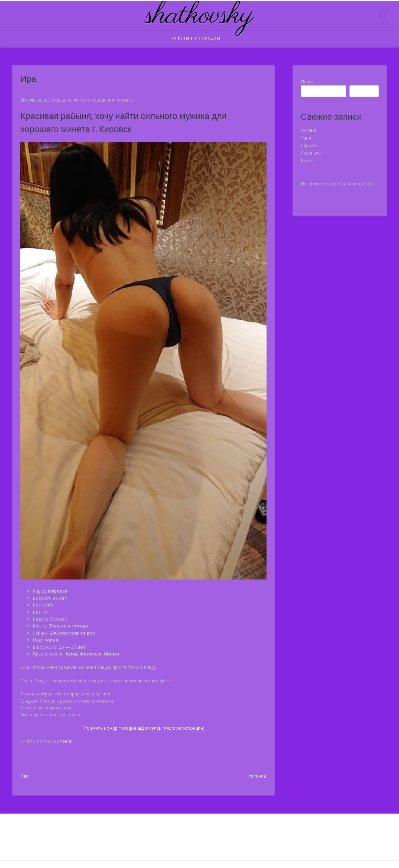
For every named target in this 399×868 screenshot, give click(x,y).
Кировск (63, 741)
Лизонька (311, 153)
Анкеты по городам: (197, 38)
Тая (25, 776)
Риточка (257, 776)
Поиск (307, 82)
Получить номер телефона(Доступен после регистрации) (143, 728)
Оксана (308, 130)
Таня (306, 138)
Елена (307, 161)
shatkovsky (200, 16)
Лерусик (309, 145)
